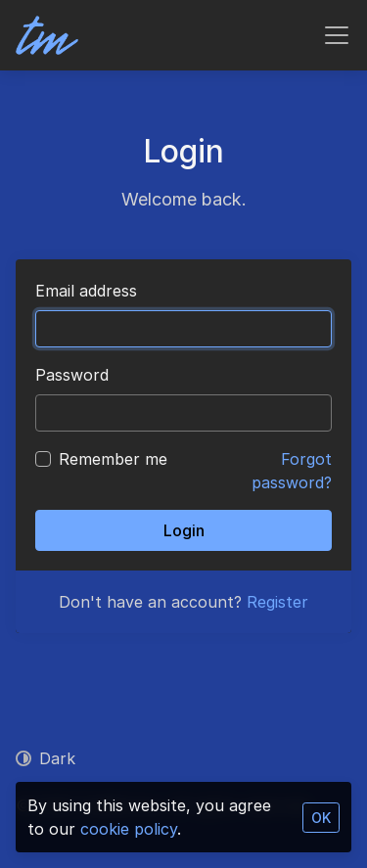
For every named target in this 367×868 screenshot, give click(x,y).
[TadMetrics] (47, 35)
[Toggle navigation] (337, 35)
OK (321, 818)
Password (72, 375)
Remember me (113, 459)
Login (184, 530)
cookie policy (129, 829)
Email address (86, 291)
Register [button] (277, 602)
